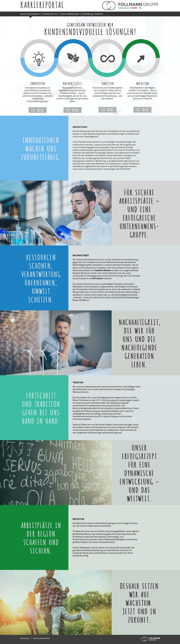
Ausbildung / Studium (92, 14)
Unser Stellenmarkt (70, 14)
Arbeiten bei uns (50, 14)
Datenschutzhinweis (42, 638)
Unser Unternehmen (30, 14)
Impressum (25, 638)
